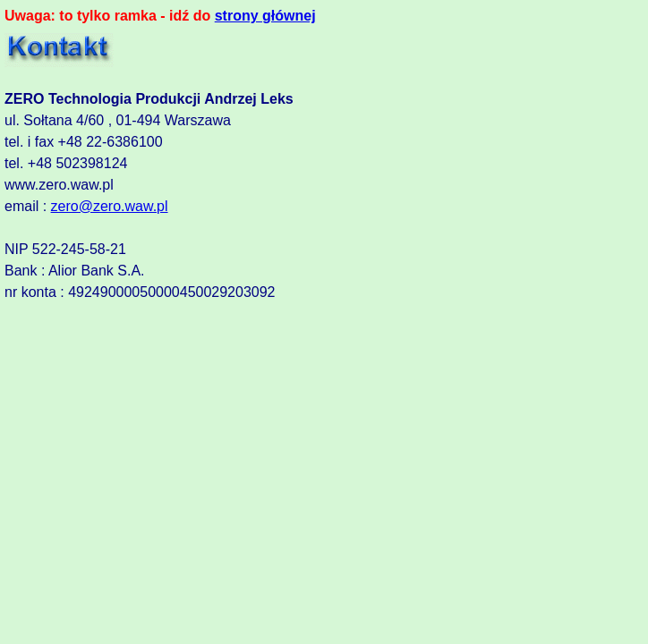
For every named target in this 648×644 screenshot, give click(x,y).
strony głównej (265, 16)
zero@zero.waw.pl (110, 206)
